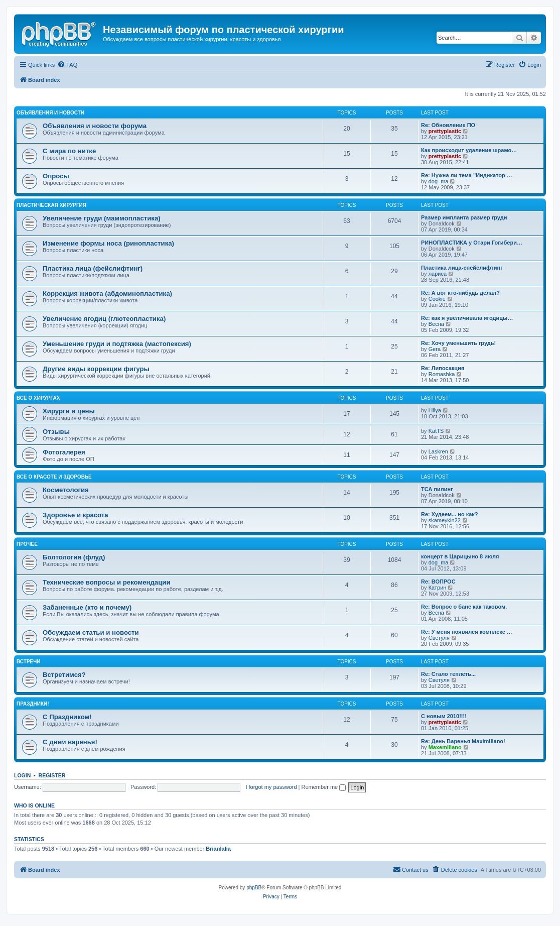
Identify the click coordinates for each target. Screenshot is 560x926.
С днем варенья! (70, 742)
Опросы (56, 176)
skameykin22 (445, 520)
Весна (436, 324)
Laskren (438, 451)
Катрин (438, 588)
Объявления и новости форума (95, 126)
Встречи (28, 662)
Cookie (437, 299)
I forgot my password (271, 787)
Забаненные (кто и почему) (87, 607)
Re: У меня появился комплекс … (467, 632)
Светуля (439, 638)
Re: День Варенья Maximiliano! (463, 741)
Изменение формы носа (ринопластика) (108, 243)
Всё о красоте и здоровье (54, 477)
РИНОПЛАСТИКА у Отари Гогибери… (472, 243)
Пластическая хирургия (51, 205)
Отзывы (56, 432)
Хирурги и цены (69, 411)
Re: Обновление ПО (448, 125)
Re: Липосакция (443, 368)
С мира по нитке (69, 151)
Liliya (435, 410)
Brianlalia (218, 849)
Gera (435, 349)
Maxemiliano (445, 747)
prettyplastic (445, 131)
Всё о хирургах (38, 398)
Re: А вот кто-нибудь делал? (460, 293)
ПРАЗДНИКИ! (33, 704)
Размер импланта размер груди (464, 217)
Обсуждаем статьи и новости (91, 632)
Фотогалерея (64, 452)
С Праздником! (67, 717)
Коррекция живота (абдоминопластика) (107, 294)
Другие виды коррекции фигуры (96, 369)
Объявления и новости (50, 113)
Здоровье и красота (76, 515)
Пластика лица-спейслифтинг (462, 268)
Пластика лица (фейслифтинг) (93, 268)
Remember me (323, 787)
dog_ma (439, 181)
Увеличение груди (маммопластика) (102, 218)
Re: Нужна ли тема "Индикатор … (467, 175)
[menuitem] (67, 65)
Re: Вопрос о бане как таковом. (464, 607)
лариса (438, 274)
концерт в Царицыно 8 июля (460, 556)
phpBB (254, 888)
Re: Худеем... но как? (450, 514)
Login (22, 775)
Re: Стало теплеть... (448, 674)
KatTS (436, 431)
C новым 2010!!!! (444, 716)
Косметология (66, 490)
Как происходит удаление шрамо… (469, 150)
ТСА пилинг (437, 489)
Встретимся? (64, 675)
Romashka (442, 374)
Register (52, 775)
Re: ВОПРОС (438, 582)
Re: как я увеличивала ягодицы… (467, 318)
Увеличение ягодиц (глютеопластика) (104, 319)
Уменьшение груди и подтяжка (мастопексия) (117, 344)
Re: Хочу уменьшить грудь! (458, 343)
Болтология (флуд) (74, 557)
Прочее (27, 544)
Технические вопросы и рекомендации (107, 582)
